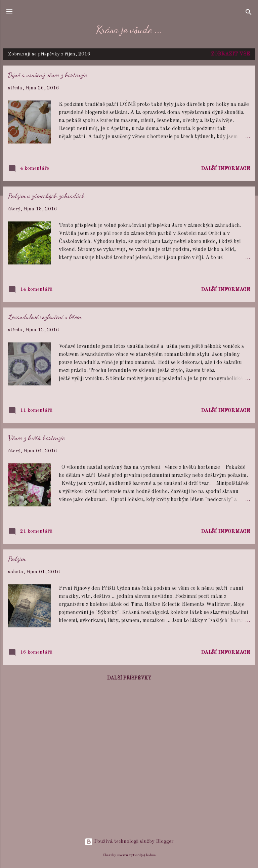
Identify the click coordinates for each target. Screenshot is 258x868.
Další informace (225, 169)
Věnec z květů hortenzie (36, 438)
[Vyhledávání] (249, 14)
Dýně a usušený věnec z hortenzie (47, 75)
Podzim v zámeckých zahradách (47, 196)
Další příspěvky (129, 678)
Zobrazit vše (230, 54)
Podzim (17, 559)
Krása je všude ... (129, 30)
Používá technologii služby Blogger (129, 842)
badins (151, 855)
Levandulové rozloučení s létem (45, 317)
